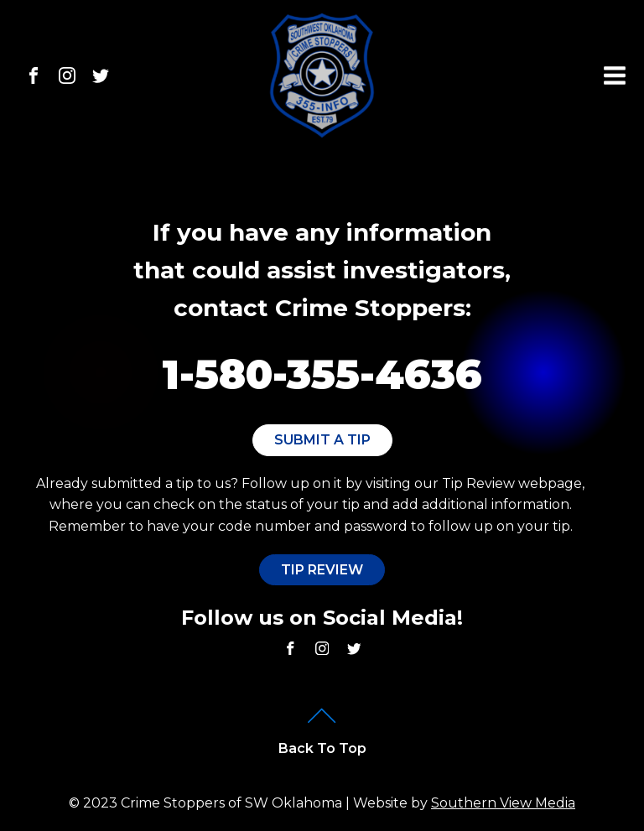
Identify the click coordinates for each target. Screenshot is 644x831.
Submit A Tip (322, 440)
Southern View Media (503, 803)
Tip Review (322, 570)
